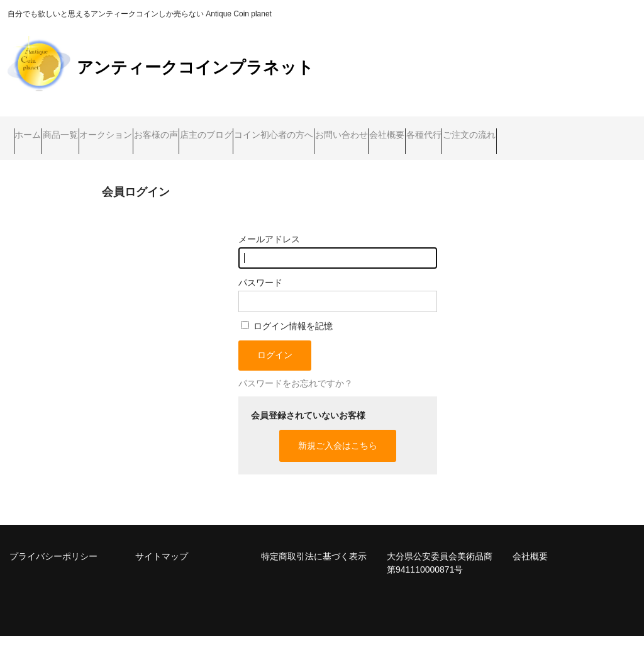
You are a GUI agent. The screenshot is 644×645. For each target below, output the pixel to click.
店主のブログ (309, 130)
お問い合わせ (492, 130)
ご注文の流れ (108, 156)
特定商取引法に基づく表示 (314, 565)
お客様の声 (235, 130)
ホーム (34, 130)
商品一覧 (91, 130)
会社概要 (562, 130)
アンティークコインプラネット (195, 67)
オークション (160, 130)
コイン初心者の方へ (401, 130)
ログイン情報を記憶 (287, 335)
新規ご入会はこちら (338, 454)
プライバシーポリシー (53, 565)
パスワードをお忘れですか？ (296, 392)
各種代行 (38, 156)
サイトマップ (162, 565)
